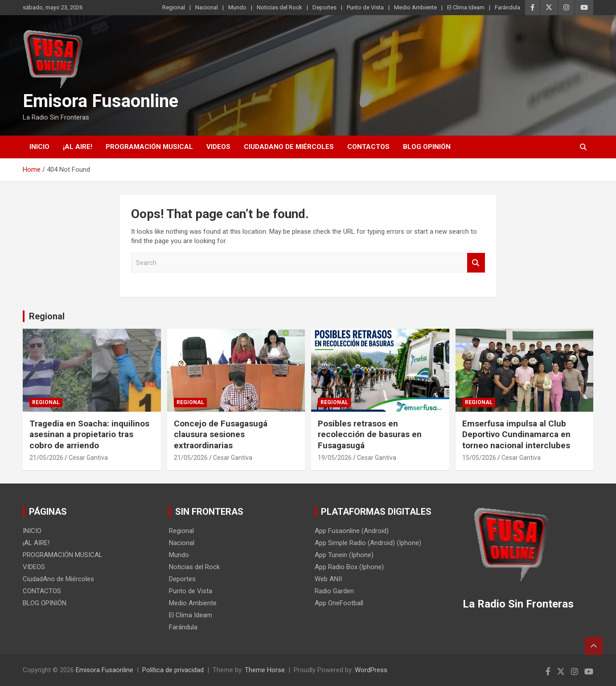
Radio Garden (334, 591)
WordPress (371, 670)
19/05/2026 (335, 458)
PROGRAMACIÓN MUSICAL (149, 147)
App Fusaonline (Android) (352, 531)
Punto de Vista (365, 7)
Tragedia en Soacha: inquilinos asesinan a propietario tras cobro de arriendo (89, 434)
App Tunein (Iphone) (344, 555)
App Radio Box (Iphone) (349, 567)
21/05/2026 (46, 458)
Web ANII (328, 579)
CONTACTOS (368, 147)
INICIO (39, 147)
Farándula (507, 7)
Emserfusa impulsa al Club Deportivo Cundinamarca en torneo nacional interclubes (516, 434)
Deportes (324, 7)
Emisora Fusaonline (101, 101)
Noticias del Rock (279, 7)
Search (476, 263)
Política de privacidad (173, 670)
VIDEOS (218, 147)
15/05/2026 (479, 458)
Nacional (207, 7)
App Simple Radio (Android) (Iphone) (368, 543)
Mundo (237, 7)
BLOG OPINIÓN (427, 147)
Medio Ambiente (415, 7)
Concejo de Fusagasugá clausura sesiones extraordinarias (221, 434)
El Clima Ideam (466, 7)
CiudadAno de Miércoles (289, 147)
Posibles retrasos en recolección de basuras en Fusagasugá (370, 434)
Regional (174, 7)
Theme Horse (265, 670)
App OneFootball (339, 603)
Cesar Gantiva (88, 458)
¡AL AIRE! (78, 147)
